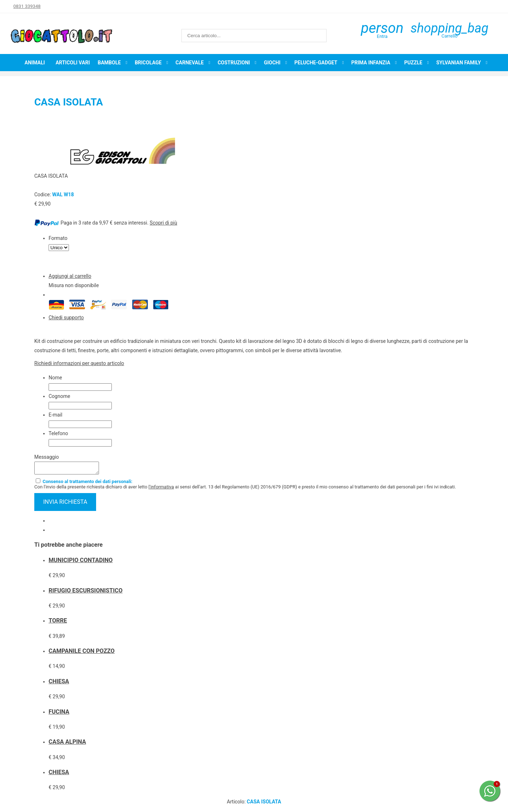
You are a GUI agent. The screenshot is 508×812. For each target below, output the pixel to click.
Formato (58, 238)
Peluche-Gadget (316, 63)
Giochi (272, 63)
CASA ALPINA (67, 744)
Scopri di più (163, 223)
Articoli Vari (73, 63)
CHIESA (59, 683)
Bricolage (148, 63)
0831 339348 (27, 6)
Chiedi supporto (66, 318)
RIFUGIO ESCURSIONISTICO (86, 593)
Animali (35, 63)
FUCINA (59, 714)
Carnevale (190, 63)
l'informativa (161, 489)
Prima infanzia (371, 63)
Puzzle (413, 63)
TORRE (58, 623)
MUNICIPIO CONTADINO (81, 562)
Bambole (109, 63)
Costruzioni (234, 63)
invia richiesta (65, 504)
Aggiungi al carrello (70, 276)
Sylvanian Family (459, 63)
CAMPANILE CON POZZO (82, 653)
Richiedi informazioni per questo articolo (79, 363)
